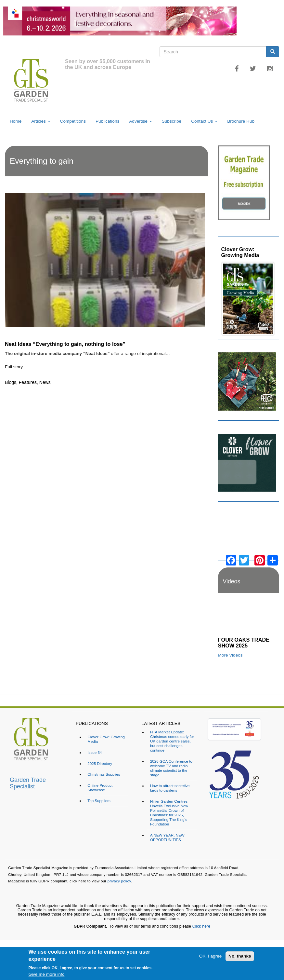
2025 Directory (100, 763)
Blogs (11, 382)
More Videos (230, 655)
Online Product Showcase (100, 788)
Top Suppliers (99, 801)
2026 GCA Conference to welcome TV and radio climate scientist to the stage (171, 768)
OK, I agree (211, 956)
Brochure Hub (241, 121)
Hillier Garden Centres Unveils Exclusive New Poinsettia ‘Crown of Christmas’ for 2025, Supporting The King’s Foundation (169, 813)
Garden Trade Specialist (28, 782)
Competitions (73, 121)
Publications (107, 121)
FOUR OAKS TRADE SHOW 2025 (244, 643)
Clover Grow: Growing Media (240, 252)
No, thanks (240, 956)
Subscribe (172, 121)
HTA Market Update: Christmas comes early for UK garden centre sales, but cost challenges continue (172, 741)
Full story (14, 367)
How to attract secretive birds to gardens (170, 788)
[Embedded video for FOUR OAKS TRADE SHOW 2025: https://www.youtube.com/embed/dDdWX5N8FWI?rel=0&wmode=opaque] (249, 617)
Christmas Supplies (104, 774)
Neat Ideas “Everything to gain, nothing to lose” (65, 344)
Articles (41, 121)
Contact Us (204, 121)
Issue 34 (95, 752)
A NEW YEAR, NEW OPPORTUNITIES (167, 837)
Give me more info (46, 974)
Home (16, 121)
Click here (201, 926)
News (45, 382)
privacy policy (119, 881)
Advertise (140, 121)
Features (28, 382)
